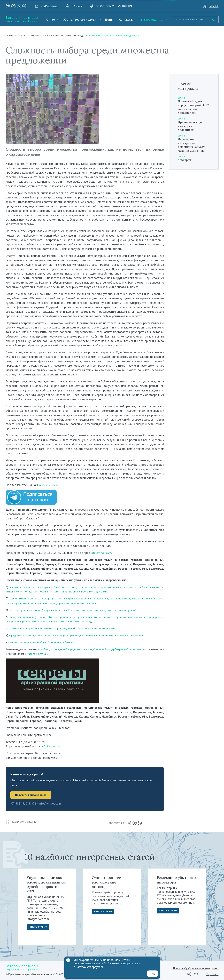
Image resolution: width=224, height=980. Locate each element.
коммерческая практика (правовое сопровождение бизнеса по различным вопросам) (66, 628)
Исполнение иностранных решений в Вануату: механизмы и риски (193, 145)
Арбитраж (185, 160)
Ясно (153, 974)
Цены (109, 19)
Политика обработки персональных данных (196, 968)
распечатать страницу (23, 823)
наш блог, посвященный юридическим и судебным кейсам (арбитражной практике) (100, 649)
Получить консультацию (32, 795)
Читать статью (39, 927)
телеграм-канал (49, 485)
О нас (50, 19)
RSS (196, 974)
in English (214, 6)
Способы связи (125, 6)
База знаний (151, 19)
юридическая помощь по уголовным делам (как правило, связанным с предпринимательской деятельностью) (81, 635)
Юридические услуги (80, 19)
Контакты (126, 19)
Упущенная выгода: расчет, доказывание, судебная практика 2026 (46, 884)
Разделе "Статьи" (57, 654)
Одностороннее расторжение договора (106, 882)
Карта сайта (213, 974)
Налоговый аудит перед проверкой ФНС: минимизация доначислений (193, 107)
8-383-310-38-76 (105, 6)
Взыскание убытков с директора (176, 879)
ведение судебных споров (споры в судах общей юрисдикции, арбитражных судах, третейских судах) (76, 610)
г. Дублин (77, 6)
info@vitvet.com (49, 6)
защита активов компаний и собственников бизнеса (44, 642)
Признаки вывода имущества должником (191, 126)
